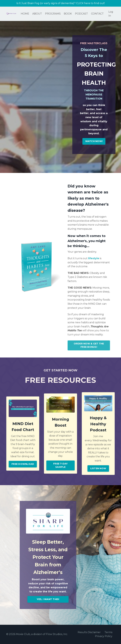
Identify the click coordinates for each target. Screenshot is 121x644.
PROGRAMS (53, 14)
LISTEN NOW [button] (98, 468)
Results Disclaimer (89, 632)
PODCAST (81, 14)
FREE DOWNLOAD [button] (23, 464)
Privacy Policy (104, 637)
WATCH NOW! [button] (94, 141)
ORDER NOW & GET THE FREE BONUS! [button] (89, 346)
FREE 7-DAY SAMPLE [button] (60, 466)
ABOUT (37, 14)
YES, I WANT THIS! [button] (48, 599)
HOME (25, 14)
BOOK (68, 14)
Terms (108, 632)
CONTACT (97, 14)
